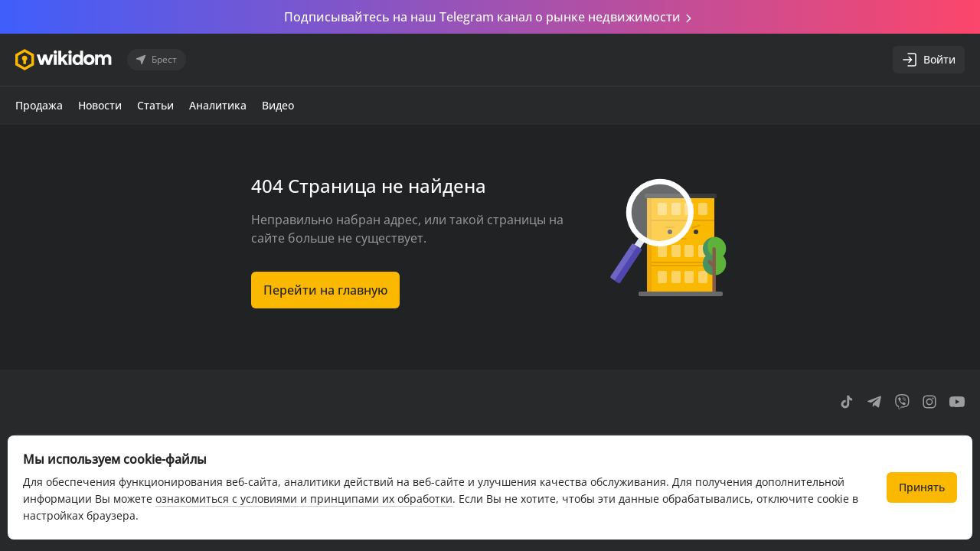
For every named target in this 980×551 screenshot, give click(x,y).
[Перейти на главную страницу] (64, 60)
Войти (929, 60)
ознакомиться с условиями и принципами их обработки (304, 499)
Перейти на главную (325, 290)
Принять (922, 487)
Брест (155, 60)
